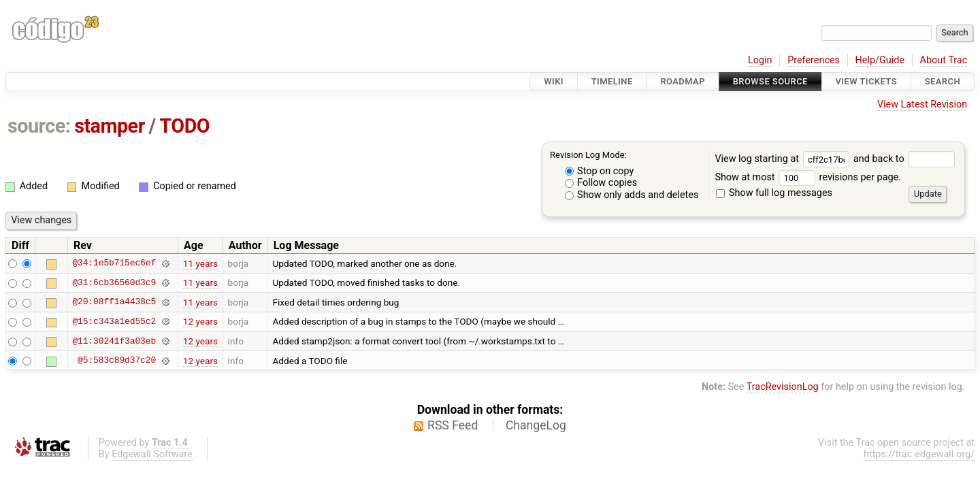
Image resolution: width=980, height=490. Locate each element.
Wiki (554, 81)
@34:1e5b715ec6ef (114, 263)
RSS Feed (453, 425)
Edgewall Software (152, 454)
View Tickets (866, 81)
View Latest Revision (922, 104)
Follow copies (601, 183)
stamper (110, 126)
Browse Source (770, 81)
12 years (200, 321)
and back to (904, 159)
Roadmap (683, 81)
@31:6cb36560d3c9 (114, 282)
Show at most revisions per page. (808, 177)
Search (943, 81)
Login (760, 60)
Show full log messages (774, 193)
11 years (200, 263)
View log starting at (784, 159)
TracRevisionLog (783, 387)
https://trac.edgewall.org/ (919, 454)
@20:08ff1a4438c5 (114, 302)
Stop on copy (600, 171)
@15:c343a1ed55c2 (114, 321)
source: (39, 126)
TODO (184, 126)
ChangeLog (536, 425)
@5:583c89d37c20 (117, 361)
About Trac (944, 60)
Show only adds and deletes (632, 195)
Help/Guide (880, 60)
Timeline (612, 81)
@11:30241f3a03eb (114, 341)
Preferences (814, 60)
